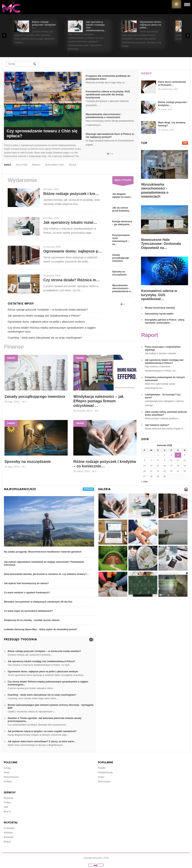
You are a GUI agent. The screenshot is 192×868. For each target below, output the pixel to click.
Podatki (102, 768)
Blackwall (8, 837)
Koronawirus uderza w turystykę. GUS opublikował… (159, 295)
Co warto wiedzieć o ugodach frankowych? (27, 593)
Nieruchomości (11, 777)
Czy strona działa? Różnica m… (72, 280)
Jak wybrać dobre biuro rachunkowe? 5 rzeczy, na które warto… (42, 741)
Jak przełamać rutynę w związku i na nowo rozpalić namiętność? (42, 731)
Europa (7, 768)
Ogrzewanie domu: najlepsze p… (73, 251)
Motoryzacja (104, 782)
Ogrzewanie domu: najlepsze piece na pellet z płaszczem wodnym (46, 322)
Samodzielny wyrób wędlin (159, 314)
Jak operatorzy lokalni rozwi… (70, 222)
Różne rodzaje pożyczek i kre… (71, 194)
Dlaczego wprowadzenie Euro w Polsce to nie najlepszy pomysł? (110, 135)
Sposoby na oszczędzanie (28, 462)
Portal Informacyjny (13, 7)
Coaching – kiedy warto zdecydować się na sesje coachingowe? (45, 338)
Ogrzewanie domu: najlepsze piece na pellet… (151, 25)
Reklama (8, 833)
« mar (144, 481)
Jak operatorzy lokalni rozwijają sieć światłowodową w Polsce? (44, 316)
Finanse (11, 358)
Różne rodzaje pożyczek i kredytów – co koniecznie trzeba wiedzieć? (48, 310)
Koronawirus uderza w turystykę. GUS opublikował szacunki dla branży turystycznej (108, 94)
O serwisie (9, 828)
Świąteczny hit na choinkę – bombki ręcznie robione (32, 620)
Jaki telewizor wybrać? (157, 425)
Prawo (101, 777)
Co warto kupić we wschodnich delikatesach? (28, 611)
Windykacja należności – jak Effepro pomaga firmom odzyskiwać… (98, 401)
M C (24, 402)
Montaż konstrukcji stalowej (160, 308)
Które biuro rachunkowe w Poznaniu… (172, 83)
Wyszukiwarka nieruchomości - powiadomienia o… (123, 288)
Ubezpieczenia (105, 772)
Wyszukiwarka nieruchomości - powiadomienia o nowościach (104, 116)
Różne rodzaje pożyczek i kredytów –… (44, 25)
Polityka (8, 782)
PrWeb (7, 803)
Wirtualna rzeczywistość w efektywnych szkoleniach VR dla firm (38, 602)
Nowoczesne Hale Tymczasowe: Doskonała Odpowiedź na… (161, 244)
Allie (6, 807)
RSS (176, 4)
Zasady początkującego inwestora (121, 258)
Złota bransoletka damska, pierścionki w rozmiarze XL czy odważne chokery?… (46, 574)
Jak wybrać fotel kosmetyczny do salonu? (26, 583)
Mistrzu (7, 842)
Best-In (7, 812)
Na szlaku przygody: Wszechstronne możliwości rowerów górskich (43, 552)
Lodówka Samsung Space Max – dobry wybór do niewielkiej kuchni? (41, 629)
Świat (6, 772)
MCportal (8, 798)
